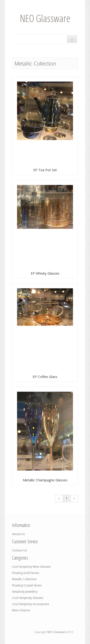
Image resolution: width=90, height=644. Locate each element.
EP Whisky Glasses (45, 273)
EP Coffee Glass (45, 377)
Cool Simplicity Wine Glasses (31, 567)
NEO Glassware (45, 18)
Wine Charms (21, 610)
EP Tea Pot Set (45, 170)
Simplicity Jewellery (25, 592)
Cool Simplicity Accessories (30, 604)
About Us (18, 534)
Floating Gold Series (26, 573)
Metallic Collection (24, 579)
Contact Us (19, 550)
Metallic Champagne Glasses (45, 480)
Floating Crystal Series (27, 585)
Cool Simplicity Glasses (28, 598)
